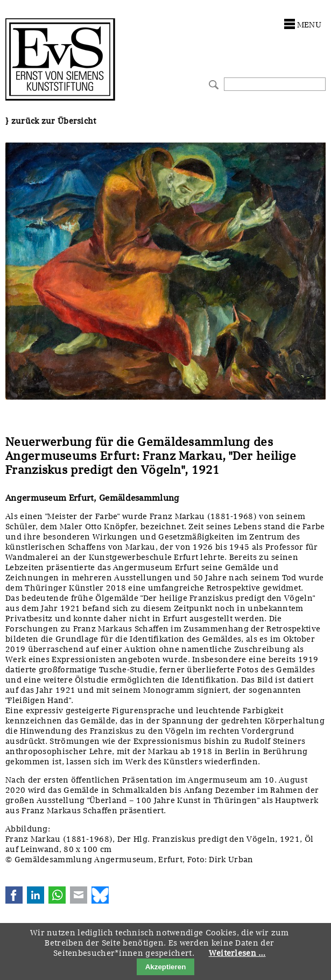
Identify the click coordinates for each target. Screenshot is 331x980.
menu (309, 25)
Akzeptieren (166, 967)
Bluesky (100, 895)
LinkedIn (36, 895)
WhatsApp (57, 895)
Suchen (212, 84)
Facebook (14, 895)
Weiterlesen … (237, 953)
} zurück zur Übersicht (51, 121)
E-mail (79, 895)
